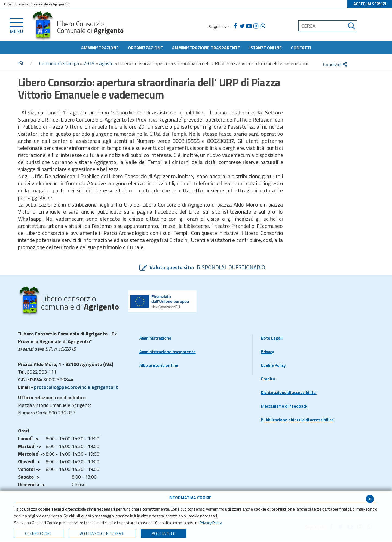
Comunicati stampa (59, 63)
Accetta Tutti (164, 533)
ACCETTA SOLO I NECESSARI (102, 533)
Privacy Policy (211, 523)
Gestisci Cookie (39, 533)
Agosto (106, 63)
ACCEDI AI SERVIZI (370, 4)
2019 (89, 63)
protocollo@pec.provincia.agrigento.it (76, 387)
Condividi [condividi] (335, 64)
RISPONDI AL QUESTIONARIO (231, 267)
